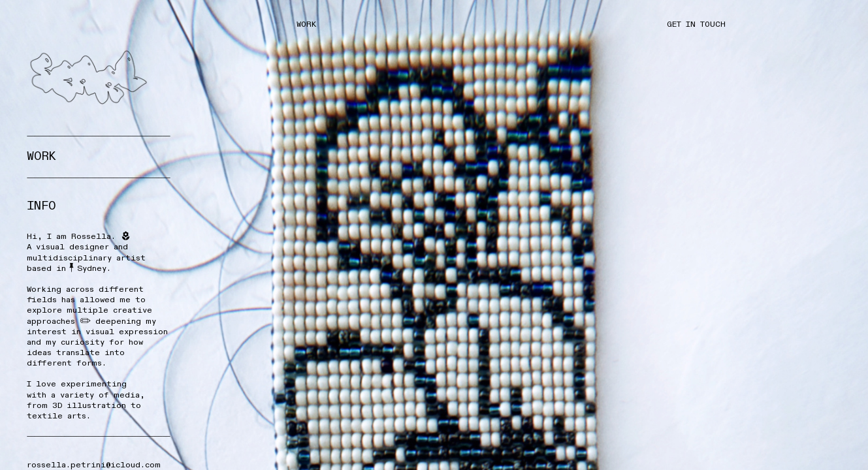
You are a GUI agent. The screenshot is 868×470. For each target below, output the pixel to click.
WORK (306, 24)
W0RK (41, 156)
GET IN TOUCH (699, 24)
